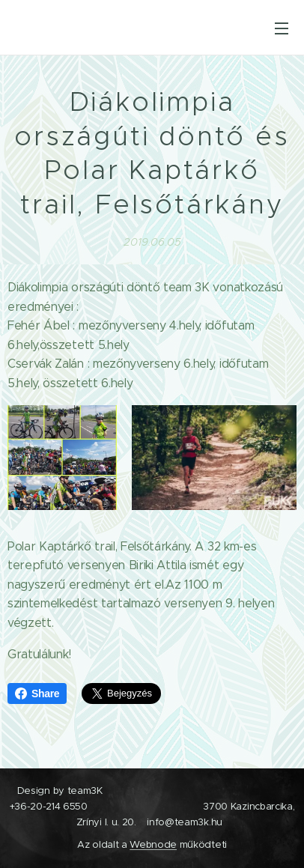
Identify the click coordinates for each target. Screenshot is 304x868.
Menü (282, 28)
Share (37, 694)
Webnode (153, 844)
